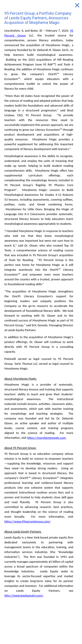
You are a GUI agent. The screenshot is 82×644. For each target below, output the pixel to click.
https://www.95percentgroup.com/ (27, 521)
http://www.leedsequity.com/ (24, 595)
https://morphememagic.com (46, 438)
